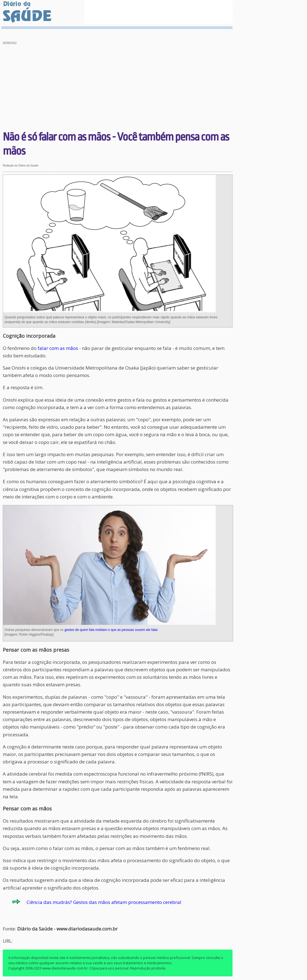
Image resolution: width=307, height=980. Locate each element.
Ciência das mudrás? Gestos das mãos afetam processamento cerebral (104, 902)
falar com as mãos (58, 348)
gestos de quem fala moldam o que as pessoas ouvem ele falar (111, 630)
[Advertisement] (118, 89)
